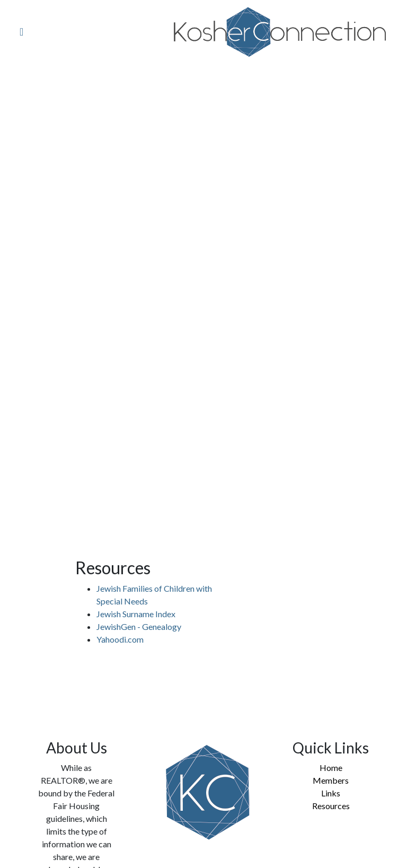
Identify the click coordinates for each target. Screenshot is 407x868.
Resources (331, 806)
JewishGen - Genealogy (139, 626)
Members (331, 780)
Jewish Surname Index (136, 614)
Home (331, 768)
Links (331, 793)
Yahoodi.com (120, 639)
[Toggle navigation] (20, 32)
